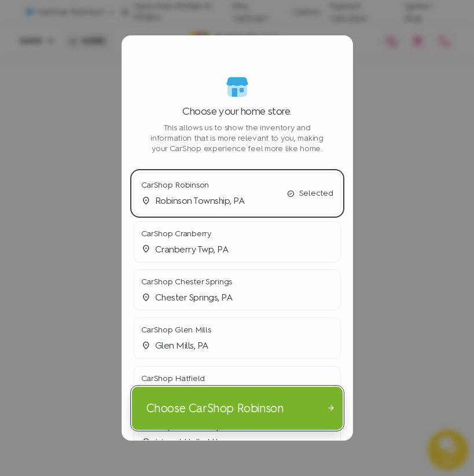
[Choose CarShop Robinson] (237, 408)
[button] (237, 193)
